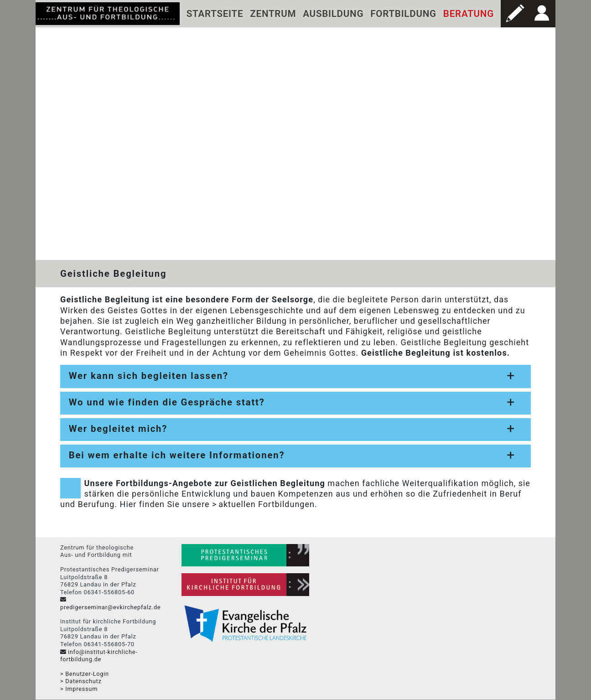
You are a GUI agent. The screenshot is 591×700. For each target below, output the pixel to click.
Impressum (81, 689)
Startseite (215, 14)
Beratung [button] (469, 14)
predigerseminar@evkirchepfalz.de (110, 607)
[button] (514, 14)
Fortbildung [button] (403, 14)
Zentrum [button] (273, 14)
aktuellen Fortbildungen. (268, 505)
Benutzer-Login (87, 674)
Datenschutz (83, 682)
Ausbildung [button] (333, 14)
